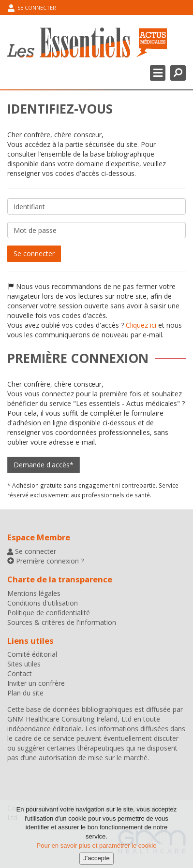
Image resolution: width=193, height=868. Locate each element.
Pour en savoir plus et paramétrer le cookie (97, 849)
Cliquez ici (141, 325)
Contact (20, 673)
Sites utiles (24, 664)
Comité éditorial (32, 654)
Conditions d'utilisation (43, 603)
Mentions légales (34, 593)
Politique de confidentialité (49, 613)
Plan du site (25, 693)
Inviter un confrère (36, 683)
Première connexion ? (49, 561)
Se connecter (32, 8)
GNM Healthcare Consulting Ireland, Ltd (69, 719)
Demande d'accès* (44, 465)
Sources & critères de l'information (62, 622)
